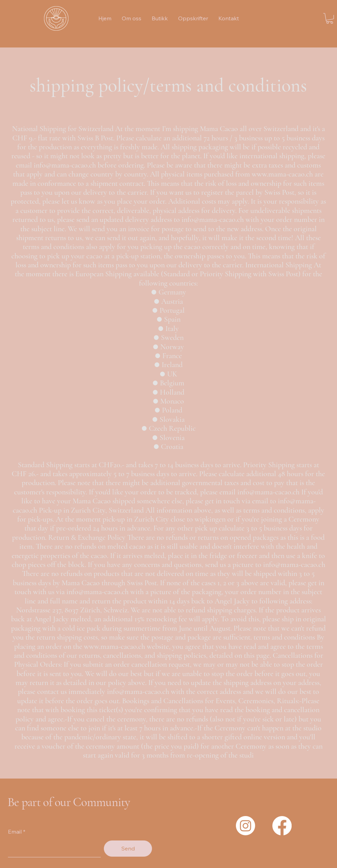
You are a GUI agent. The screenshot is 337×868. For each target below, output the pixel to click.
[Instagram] (246, 826)
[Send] (128, 849)
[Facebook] (282, 826)
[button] (330, 18)
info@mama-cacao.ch (65, 165)
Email (15, 832)
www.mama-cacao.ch (282, 174)
